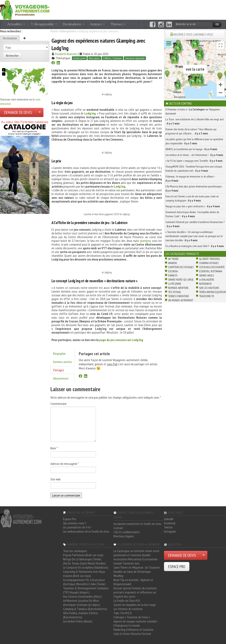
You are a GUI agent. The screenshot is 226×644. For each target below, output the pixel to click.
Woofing (118, 576)
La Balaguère (207, 280)
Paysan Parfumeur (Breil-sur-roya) (83, 555)
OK (217, 24)
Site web (56, 479)
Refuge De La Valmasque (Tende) (82, 559)
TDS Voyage (175, 292)
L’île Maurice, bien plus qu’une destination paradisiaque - (194, 188)
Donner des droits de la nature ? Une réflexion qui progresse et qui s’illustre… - (191, 131)
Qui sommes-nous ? (75, 523)
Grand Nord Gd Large (181, 280)
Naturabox (205, 284)
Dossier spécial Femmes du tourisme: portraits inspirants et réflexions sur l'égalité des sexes (135, 592)
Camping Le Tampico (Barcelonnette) (85, 609)
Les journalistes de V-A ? (77, 527)
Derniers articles (63, 362)
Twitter (168, 527)
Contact (118, 528)
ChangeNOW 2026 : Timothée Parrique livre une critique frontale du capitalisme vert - (194, 169)
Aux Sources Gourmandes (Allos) (82, 596)
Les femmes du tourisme (128, 609)
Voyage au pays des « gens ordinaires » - (193, 206)
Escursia (173, 271)
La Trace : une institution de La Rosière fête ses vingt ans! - (195, 121)
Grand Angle (207, 275)
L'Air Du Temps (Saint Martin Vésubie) (84, 563)
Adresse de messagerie (65, 464)
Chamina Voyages (209, 263)
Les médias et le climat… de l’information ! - (194, 155)
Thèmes (118, 24)
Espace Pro (70, 519)
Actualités (16, 24)
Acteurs (97, 24)
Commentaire (59, 404)
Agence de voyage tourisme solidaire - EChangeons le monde (136, 623)
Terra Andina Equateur (212, 292)
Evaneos (173, 275)
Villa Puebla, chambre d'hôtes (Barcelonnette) (81, 615)
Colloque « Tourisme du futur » (132, 617)
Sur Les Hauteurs (209, 288)
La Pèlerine (175, 284)
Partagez (59, 370)
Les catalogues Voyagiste (182, 254)
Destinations (74, 24)
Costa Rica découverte (212, 267)
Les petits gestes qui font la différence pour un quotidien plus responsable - (194, 141)
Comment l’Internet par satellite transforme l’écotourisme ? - (195, 224)
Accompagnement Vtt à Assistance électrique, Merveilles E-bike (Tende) (84, 582)
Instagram (170, 531)
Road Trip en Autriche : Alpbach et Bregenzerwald (133, 582)
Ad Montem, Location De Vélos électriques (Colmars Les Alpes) (82, 603)
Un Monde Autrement (181, 300)
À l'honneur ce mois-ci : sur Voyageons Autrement (193, 111)
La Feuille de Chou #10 (127, 601)
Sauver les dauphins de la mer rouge (135, 605)
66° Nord (173, 259)
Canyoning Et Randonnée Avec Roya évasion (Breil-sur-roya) (84, 574)
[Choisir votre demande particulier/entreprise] (40, 112)
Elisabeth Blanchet (66, 54)
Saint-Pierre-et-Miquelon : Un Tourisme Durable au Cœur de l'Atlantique (137, 569)
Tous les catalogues (75, 551)
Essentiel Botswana (211, 271)
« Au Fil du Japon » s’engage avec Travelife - (194, 161)
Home (54, 31)
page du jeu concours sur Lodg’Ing (121, 340)
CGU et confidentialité (127, 532)
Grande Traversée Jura (126, 563)
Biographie (59, 353)
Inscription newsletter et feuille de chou (137, 524)
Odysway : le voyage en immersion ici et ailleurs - (190, 178)
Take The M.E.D (123, 613)
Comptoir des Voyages (181, 267)
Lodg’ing (90, 113)
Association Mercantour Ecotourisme (136, 559)
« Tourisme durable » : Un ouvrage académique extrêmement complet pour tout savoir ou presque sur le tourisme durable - (194, 236)
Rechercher (12, 55)
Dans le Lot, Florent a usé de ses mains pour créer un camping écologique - (192, 198)
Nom (54, 448)
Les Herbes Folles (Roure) (78, 621)
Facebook (170, 523)
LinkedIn (169, 519)
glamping (145, 241)
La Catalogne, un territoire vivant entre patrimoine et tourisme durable (136, 553)
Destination (10, 38)
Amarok (173, 263)
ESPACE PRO (177, 567)
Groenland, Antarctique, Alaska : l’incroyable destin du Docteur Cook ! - (192, 214)
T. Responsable (44, 24)
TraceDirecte (207, 296)
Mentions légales (124, 536)
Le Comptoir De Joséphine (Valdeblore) (86, 567)
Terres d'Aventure (179, 296)
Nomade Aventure (178, 288)
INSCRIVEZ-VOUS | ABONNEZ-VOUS (193, 34)
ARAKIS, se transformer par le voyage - (191, 149)
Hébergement (68, 31)
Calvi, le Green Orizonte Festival (132, 634)
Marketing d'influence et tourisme (133, 630)
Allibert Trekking (209, 259)
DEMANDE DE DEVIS (18, 112)
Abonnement (61, 378)
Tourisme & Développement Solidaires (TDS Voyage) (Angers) (86, 590)
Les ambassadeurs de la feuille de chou (86, 531)
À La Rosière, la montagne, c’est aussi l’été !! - (195, 246)
